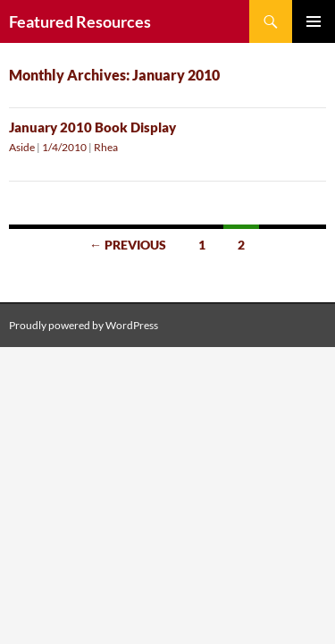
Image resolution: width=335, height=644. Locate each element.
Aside (22, 147)
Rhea (106, 147)
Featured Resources (80, 21)
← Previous (128, 245)
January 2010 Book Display (92, 127)
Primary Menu (314, 21)
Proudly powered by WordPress (84, 325)
